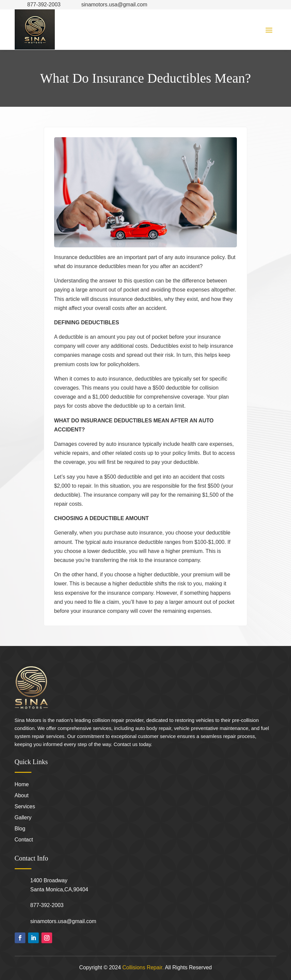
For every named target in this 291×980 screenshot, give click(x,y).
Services (25, 807)
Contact (24, 840)
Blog (20, 829)
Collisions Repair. (143, 967)
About (22, 796)
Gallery (23, 818)
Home (22, 785)
